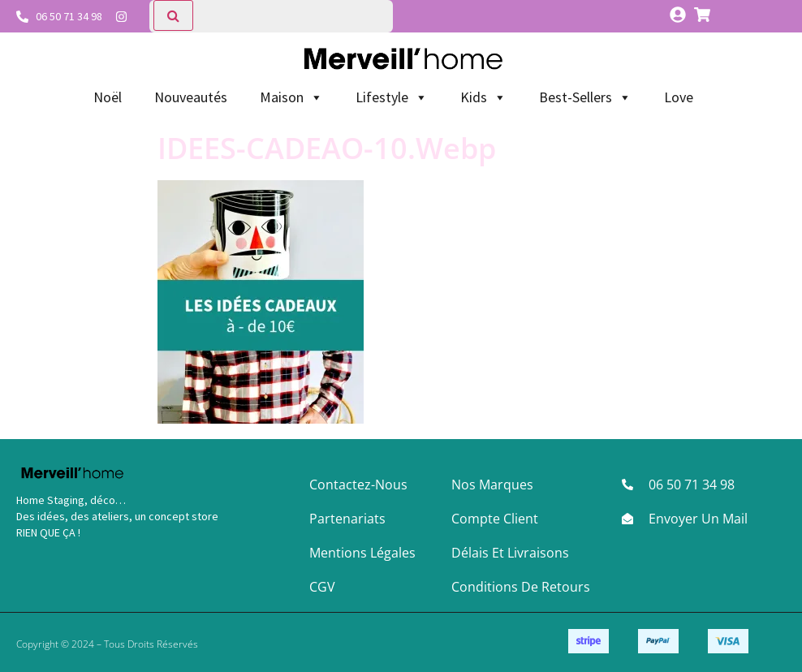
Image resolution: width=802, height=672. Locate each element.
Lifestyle (392, 97)
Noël (108, 97)
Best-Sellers (585, 97)
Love (679, 97)
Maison (291, 97)
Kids (483, 97)
